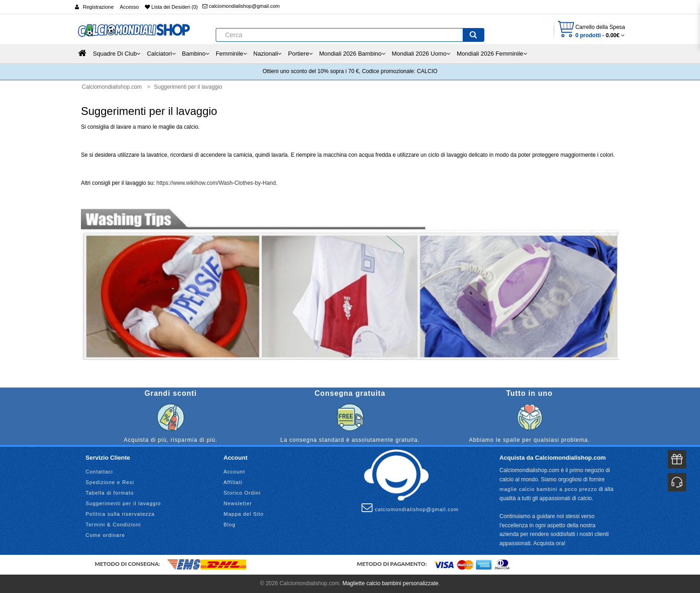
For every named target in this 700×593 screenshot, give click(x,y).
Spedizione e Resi (110, 482)
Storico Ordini (242, 493)
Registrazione (98, 7)
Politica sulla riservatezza (120, 514)
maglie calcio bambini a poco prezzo (548, 489)
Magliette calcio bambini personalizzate (390, 583)
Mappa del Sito (244, 514)
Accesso (129, 7)
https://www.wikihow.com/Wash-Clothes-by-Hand (216, 183)
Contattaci (99, 472)
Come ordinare (105, 535)
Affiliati (233, 482)
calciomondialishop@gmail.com (241, 6)
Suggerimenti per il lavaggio (123, 503)
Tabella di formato (110, 493)
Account (234, 472)
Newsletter (238, 503)
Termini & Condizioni (113, 525)
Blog (230, 525)
